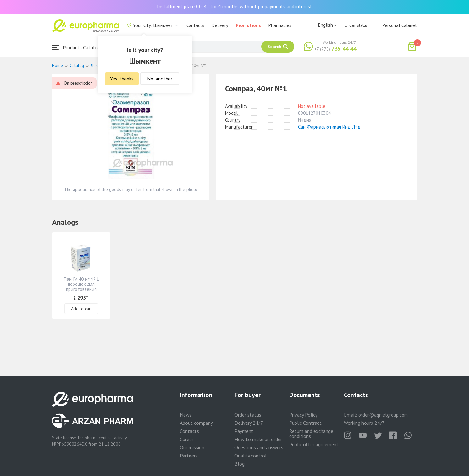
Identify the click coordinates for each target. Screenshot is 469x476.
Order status (356, 25)
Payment (244, 431)
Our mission (192, 447)
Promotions (248, 25)
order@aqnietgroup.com (383, 415)
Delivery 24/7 (249, 423)
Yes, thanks (122, 79)
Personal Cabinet (400, 25)
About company (196, 423)
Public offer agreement (314, 444)
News (186, 415)
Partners (189, 456)
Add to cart (81, 309)
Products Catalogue (79, 47)
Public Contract (305, 423)
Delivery (220, 25)
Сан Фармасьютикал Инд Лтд (329, 127)
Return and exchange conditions (311, 434)
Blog (240, 464)
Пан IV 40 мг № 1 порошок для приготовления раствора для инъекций (81, 289)
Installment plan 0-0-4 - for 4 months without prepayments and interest (235, 6)
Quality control (251, 456)
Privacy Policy (303, 415)
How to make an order (258, 439)
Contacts (195, 25)
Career (187, 439)
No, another (160, 79)
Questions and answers (259, 447)
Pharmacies (280, 25)
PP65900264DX (72, 444)
